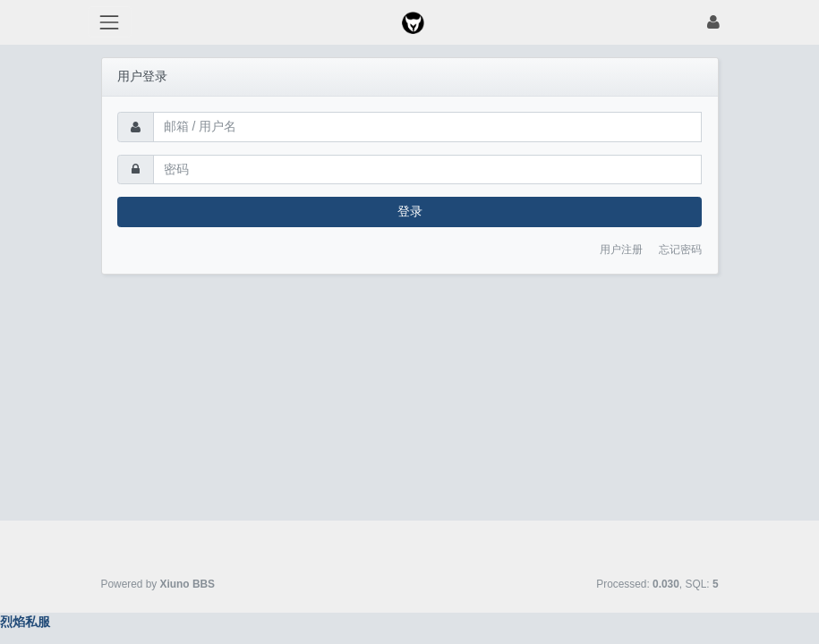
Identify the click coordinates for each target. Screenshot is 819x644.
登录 (410, 211)
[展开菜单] (110, 22)
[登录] (713, 22)
